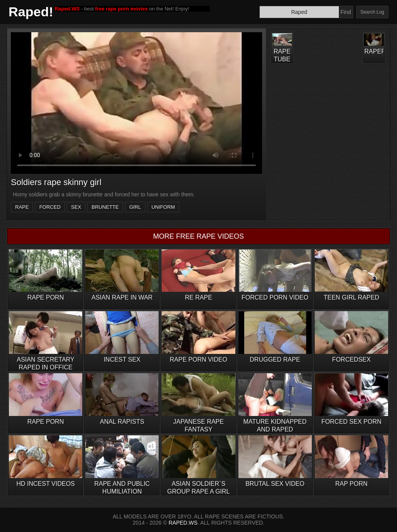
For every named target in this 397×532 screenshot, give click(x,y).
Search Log (372, 12)
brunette (105, 207)
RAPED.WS (183, 523)
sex (76, 207)
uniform (163, 207)
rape (22, 207)
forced (50, 207)
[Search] (299, 12)
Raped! (31, 12)
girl (135, 207)
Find (346, 12)
